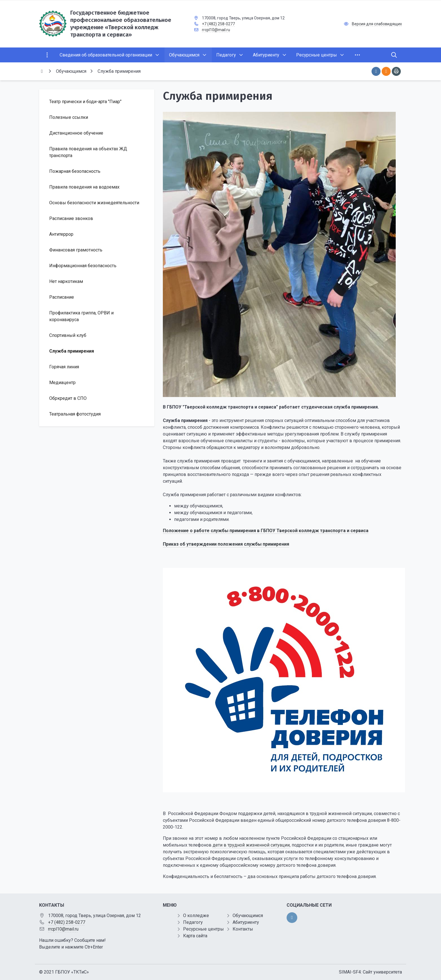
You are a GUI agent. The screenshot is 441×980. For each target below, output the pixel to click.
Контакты (243, 929)
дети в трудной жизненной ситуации (251, 845)
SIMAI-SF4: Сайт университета (370, 972)
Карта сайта (195, 936)
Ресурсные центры (203, 929)
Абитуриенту (246, 922)
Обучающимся (248, 916)
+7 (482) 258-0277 (218, 24)
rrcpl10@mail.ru (216, 30)
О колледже (196, 916)
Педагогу (193, 922)
